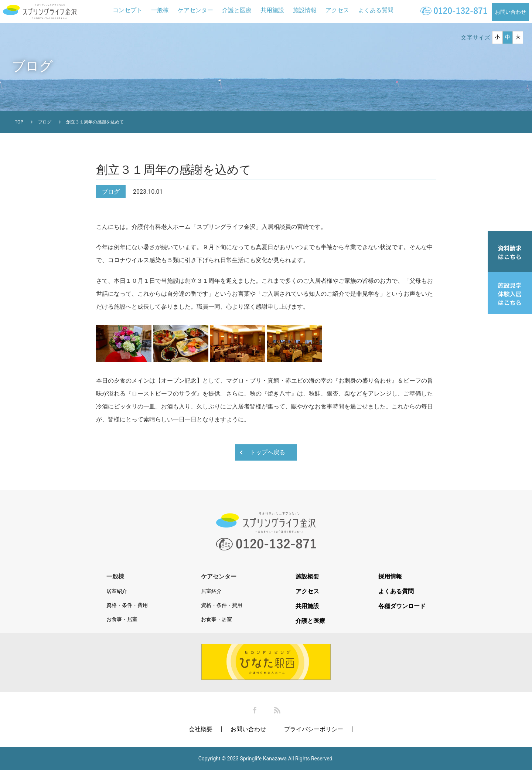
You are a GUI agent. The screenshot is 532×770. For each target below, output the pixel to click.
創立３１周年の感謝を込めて (95, 122)
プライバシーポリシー (314, 729)
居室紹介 (117, 591)
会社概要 (201, 729)
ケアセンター (195, 10)
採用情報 (390, 577)
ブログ (45, 122)
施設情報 (305, 10)
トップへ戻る (267, 452)
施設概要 (307, 577)
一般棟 (160, 10)
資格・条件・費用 (127, 605)
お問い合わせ (511, 12)
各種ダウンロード (402, 606)
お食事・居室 (122, 619)
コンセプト (127, 10)
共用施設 (272, 10)
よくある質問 (376, 10)
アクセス (337, 10)
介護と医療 (237, 10)
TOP (19, 122)
